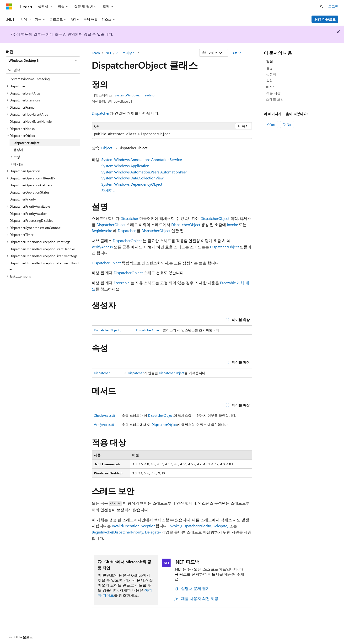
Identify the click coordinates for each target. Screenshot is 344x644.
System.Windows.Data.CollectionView (132, 178)
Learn (96, 53)
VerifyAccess (102, 247)
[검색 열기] (322, 6)
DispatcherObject (215, 218)
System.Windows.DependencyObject (132, 184)
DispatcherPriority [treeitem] (23, 199)
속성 (269, 80)
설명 (269, 68)
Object (107, 148)
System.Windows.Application (125, 166)
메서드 (271, 87)
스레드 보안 (275, 99)
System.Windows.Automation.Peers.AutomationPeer (144, 172)
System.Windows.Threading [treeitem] (30, 79)
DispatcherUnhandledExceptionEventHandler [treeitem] (42, 249)
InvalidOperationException (134, 526)
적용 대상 (273, 93)
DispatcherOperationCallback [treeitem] (31, 185)
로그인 (333, 6)
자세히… (108, 190)
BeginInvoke (102, 230)
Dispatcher (101, 113)
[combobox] (43, 60)
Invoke (232, 225)
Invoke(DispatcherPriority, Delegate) (199, 526)
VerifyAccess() (104, 425)
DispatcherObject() (108, 330)
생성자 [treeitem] (18, 150)
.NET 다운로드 (325, 19)
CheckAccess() (104, 415)
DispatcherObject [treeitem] (26, 143)
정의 (269, 62)
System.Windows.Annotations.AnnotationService (142, 159)
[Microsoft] (9, 6)
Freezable (122, 283)
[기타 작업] (248, 53)
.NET (108, 53)
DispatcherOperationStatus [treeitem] (30, 192)
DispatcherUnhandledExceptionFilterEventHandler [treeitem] (44, 266)
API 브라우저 (126, 53)
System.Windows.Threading (134, 95)
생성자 (271, 74)
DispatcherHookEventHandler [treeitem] (31, 121)
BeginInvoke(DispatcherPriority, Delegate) (126, 532)
